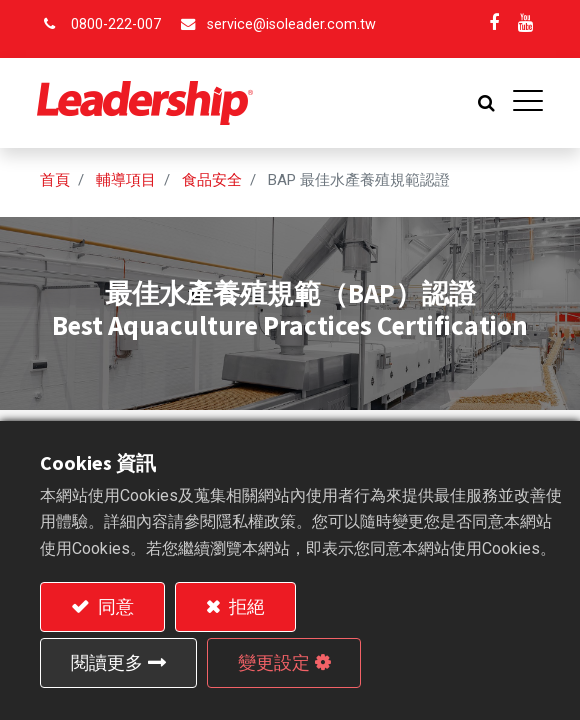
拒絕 (245, 606)
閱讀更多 (107, 662)
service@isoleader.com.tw (291, 24)
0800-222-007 (116, 24)
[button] (483, 103)
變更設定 (274, 662)
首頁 (55, 180)
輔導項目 (126, 180)
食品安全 (212, 180)
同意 (114, 606)
